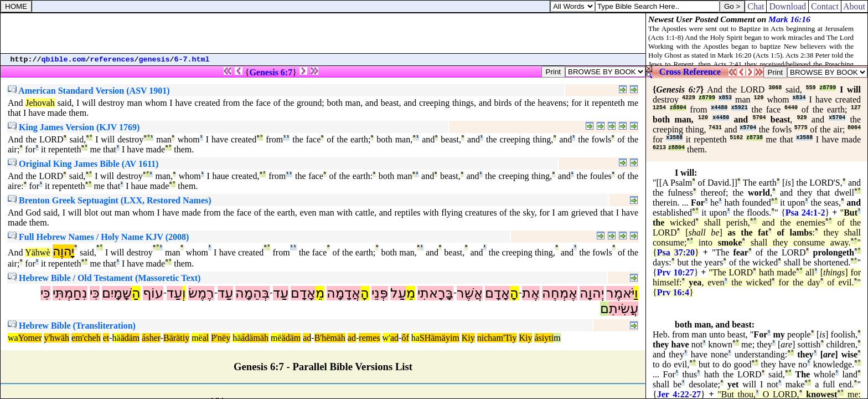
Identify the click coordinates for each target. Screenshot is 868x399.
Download (787, 6)
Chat (756, 6)
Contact (825, 6)
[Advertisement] (323, 33)
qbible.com (64, 60)
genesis (154, 60)
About (854, 6)
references (112, 60)
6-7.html (192, 60)
